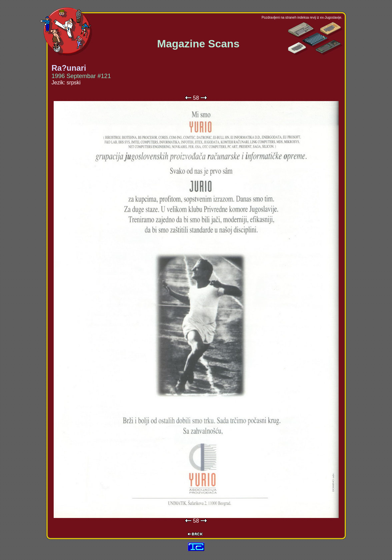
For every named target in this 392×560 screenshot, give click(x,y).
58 (196, 98)
